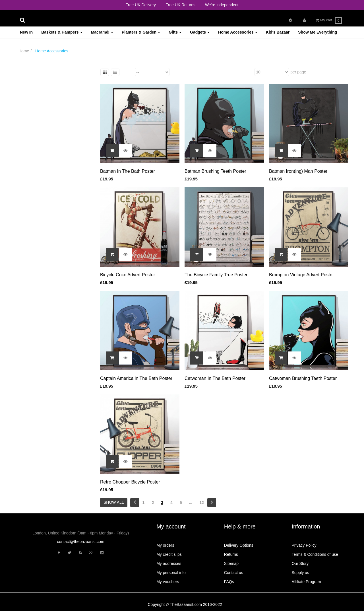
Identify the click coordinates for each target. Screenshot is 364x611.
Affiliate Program (306, 582)
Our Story (300, 563)
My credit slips (169, 554)
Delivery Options (239, 545)
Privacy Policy (304, 545)
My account (171, 526)
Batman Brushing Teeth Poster (215, 171)
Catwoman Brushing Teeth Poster (303, 378)
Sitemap (231, 563)
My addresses (169, 563)
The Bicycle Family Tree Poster (216, 275)
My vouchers (168, 582)
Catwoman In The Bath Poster (215, 378)
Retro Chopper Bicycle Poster (130, 482)
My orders (165, 545)
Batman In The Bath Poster (128, 171)
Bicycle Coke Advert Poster (128, 275)
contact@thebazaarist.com (81, 542)
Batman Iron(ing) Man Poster (298, 171)
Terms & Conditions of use (315, 554)
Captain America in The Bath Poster (136, 378)
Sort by (127, 72)
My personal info (171, 573)
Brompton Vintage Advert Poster (301, 275)
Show (248, 72)
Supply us (300, 573)
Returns (231, 554)
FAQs (229, 582)
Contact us (234, 573)
